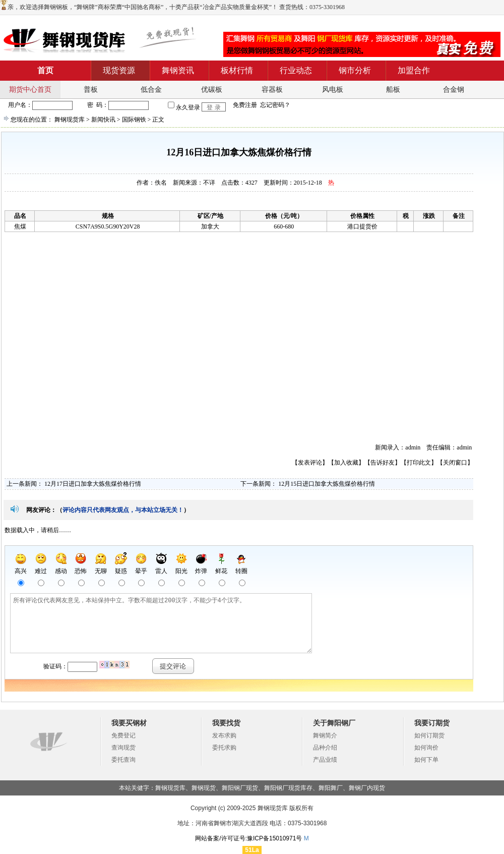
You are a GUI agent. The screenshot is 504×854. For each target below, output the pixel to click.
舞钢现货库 (70, 120)
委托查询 (123, 760)
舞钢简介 (325, 735)
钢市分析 (355, 70)
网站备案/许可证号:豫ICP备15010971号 (248, 838)
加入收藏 (346, 463)
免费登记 (123, 735)
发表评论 (310, 463)
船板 (393, 90)
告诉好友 (383, 463)
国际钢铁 (134, 120)
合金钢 (454, 90)
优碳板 (212, 90)
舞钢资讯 (178, 70)
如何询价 (426, 748)
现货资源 (119, 70)
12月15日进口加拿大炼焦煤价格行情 (327, 484)
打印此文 (419, 463)
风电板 (333, 90)
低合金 (151, 90)
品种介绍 (325, 748)
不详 (209, 183)
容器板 (272, 90)
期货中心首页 (30, 90)
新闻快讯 (103, 120)
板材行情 (237, 70)
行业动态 (296, 70)
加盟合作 (414, 70)
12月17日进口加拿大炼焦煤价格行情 (93, 484)
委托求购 (224, 748)
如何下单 (426, 760)
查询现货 (123, 748)
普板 (91, 90)
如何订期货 (429, 735)
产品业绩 (325, 760)
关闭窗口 (455, 463)
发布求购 (224, 735)
